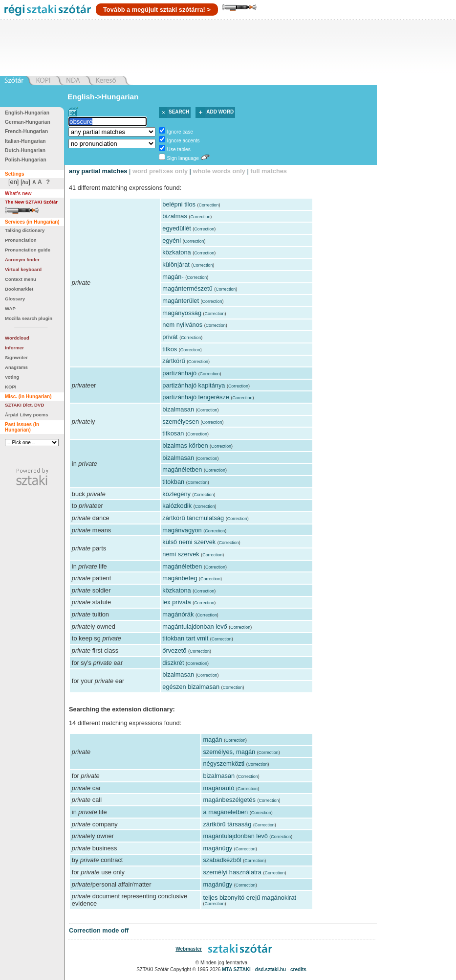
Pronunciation (21, 240)
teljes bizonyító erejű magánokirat (250, 898)
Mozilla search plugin (29, 318)
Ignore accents (184, 141)
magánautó (218, 788)
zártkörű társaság (227, 824)
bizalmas (175, 216)
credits (298, 969)
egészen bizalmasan (191, 687)
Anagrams (16, 367)
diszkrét (173, 663)
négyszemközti (224, 763)
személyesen (181, 422)
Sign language (183, 158)
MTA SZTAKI (236, 969)
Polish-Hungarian (26, 160)
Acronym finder (22, 260)
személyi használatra (232, 872)
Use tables (179, 149)
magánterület (181, 301)
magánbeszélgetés (229, 800)
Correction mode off (99, 930)
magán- (173, 277)
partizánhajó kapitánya (194, 385)
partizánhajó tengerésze (196, 397)
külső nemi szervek (189, 542)
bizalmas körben (185, 445)
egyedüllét (176, 228)
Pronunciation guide (28, 250)
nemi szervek (181, 554)
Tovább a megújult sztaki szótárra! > (157, 10)
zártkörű (174, 361)
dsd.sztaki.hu (271, 969)
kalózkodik (177, 506)
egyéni (172, 240)
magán (212, 740)
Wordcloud (17, 338)
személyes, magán (229, 752)
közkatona (176, 252)
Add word (220, 112)
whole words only (219, 171)
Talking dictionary (25, 230)
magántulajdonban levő (195, 627)
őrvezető (174, 650)
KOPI (11, 387)
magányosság (182, 313)
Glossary (15, 299)
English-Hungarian (27, 113)
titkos (170, 349)
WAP (10, 308)
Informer (14, 348)
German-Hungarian (28, 122)
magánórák (178, 614)
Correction (208, 205)
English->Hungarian (103, 97)
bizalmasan (178, 409)
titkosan (173, 433)
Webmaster (189, 949)
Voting (12, 377)
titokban (173, 482)
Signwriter (16, 357)
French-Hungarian (26, 131)
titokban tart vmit (185, 638)
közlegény (176, 494)
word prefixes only (160, 171)
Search (179, 112)
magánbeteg (180, 578)
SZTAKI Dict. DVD (24, 405)
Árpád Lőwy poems (27, 415)
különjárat (176, 264)
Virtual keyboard (23, 269)
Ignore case (180, 132)
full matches (269, 171)
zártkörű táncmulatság (193, 518)
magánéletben (182, 469)
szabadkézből (222, 860)
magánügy (217, 848)
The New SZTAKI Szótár (31, 202)
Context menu (21, 279)
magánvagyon (182, 530)
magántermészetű (187, 288)
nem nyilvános (182, 325)
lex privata (176, 602)
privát (170, 337)
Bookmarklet (19, 289)
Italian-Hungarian (25, 141)
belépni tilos (179, 204)
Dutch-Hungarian (25, 150)
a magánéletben (225, 812)
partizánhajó (179, 373)
